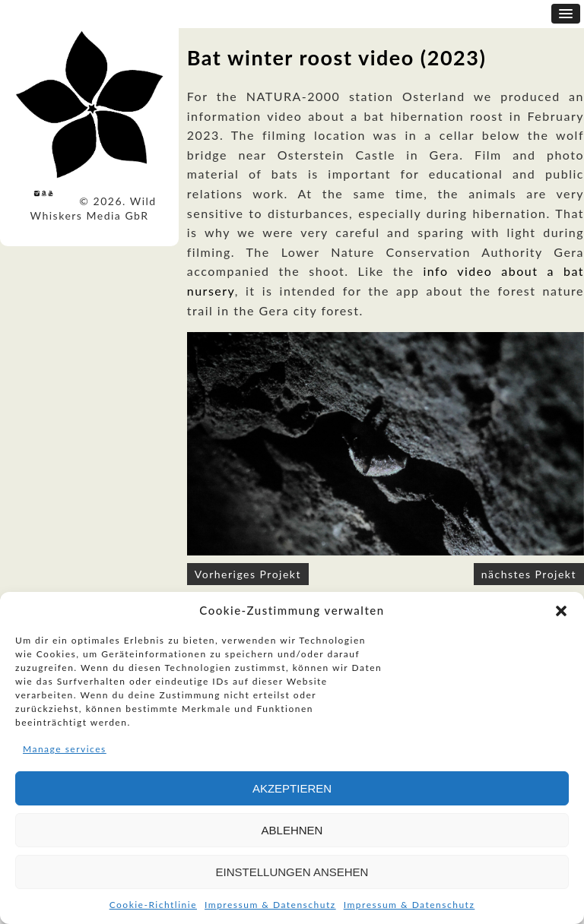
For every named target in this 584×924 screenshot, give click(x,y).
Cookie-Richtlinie (153, 905)
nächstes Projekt (529, 574)
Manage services (65, 749)
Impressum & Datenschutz (270, 905)
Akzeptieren (292, 788)
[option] (386, 444)
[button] (561, 611)
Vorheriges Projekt (248, 574)
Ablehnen (292, 830)
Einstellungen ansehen (292, 872)
